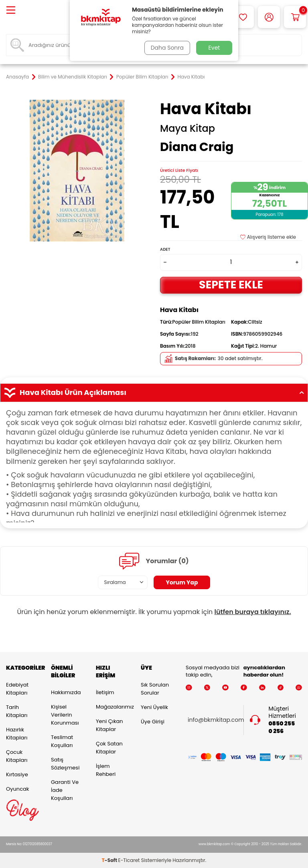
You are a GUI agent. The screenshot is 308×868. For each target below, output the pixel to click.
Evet (214, 48)
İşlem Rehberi (106, 770)
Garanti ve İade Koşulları (65, 790)
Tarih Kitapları (17, 711)
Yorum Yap (182, 582)
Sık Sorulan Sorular (155, 689)
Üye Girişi (153, 722)
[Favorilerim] (243, 17)
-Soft (110, 860)
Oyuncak (18, 789)
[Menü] (11, 11)
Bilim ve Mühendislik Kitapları (73, 77)
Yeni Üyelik (154, 707)
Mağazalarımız (112, 707)
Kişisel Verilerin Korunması (65, 715)
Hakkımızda (66, 692)
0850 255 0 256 (282, 727)
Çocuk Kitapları (17, 756)
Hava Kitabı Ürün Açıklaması (154, 393)
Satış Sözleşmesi (65, 764)
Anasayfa (17, 77)
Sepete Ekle (231, 285)
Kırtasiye (17, 774)
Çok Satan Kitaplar (109, 748)
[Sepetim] (295, 17)
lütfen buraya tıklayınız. (253, 612)
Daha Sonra (167, 48)
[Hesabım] (269, 17)
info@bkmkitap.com (216, 720)
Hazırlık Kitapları (17, 734)
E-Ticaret (129, 860)
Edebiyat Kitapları (17, 689)
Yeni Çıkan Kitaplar (109, 725)
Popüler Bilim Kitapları (142, 77)
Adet (165, 249)
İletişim (105, 692)
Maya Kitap (187, 129)
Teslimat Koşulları (62, 741)
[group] (77, 171)
